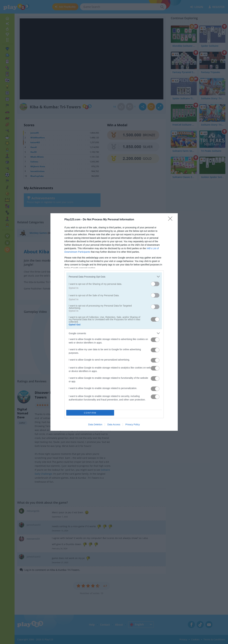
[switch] (155, 284)
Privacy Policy (133, 424)
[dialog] (114, 322)
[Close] (171, 220)
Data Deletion (95, 424)
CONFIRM (90, 413)
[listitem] (114, 277)
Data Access (114, 424)
